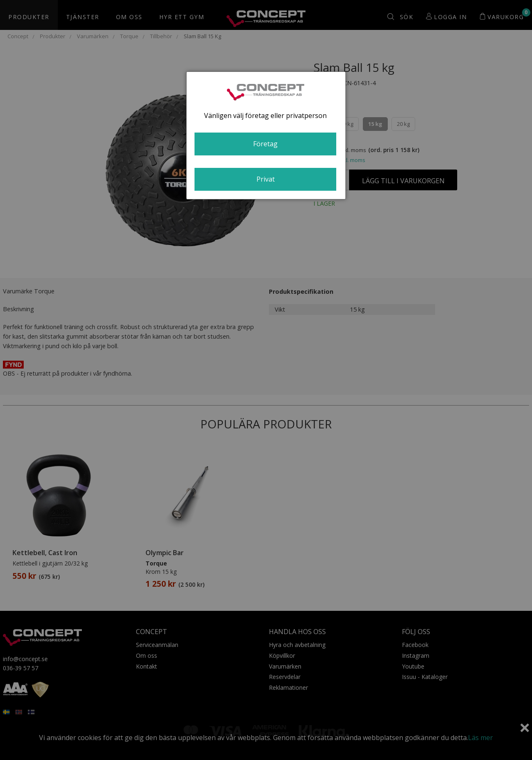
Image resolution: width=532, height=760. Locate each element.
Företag (265, 144)
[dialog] (266, 135)
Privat (266, 179)
